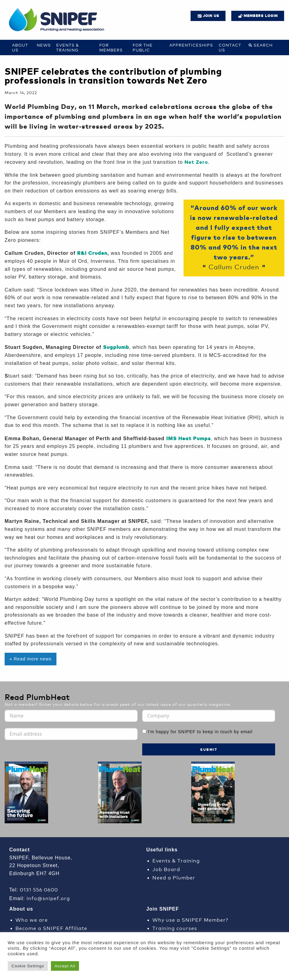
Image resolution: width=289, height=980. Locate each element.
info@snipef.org (48, 898)
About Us (20, 47)
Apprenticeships (191, 45)
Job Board (166, 869)
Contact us (230, 47)
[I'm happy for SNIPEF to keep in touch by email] (144, 731)
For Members (111, 47)
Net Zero (196, 162)
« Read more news (30, 659)
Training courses (175, 928)
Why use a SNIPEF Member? (190, 919)
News (44, 45)
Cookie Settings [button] (28, 966)
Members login (261, 16)
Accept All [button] (65, 966)
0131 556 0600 (39, 889)
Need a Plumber (174, 877)
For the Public (143, 47)
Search (263, 45)
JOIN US (211, 16)
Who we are (32, 919)
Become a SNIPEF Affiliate (51, 928)
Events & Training (68, 47)
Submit (209, 749)
